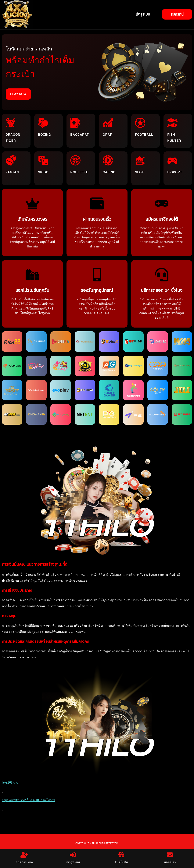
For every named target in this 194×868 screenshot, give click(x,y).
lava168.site (10, 783)
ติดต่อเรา (170, 858)
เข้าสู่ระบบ (73, 858)
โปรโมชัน (121, 858)
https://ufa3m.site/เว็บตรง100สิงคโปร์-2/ (28, 800)
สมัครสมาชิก (24, 858)
